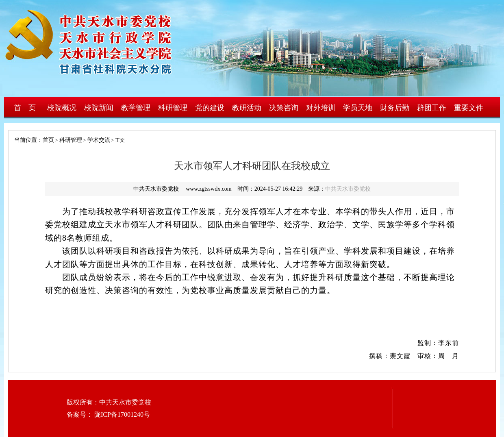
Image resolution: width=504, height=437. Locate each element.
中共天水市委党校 (348, 189)
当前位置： (26, 140)
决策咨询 (284, 108)
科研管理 (173, 108)
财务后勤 (395, 108)
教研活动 (247, 108)
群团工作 (432, 108)
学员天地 (358, 108)
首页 (48, 140)
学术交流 (99, 140)
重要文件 (469, 108)
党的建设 (210, 108)
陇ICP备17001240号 (121, 414)
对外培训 (321, 108)
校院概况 (62, 108)
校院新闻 (99, 108)
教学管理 (136, 108)
